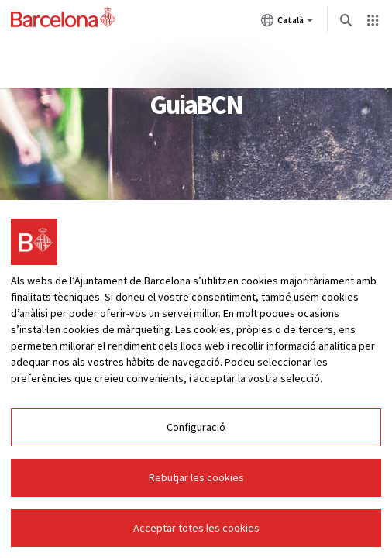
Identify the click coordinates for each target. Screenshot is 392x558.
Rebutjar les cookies (196, 477)
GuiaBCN (196, 105)
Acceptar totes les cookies (196, 528)
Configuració (196, 427)
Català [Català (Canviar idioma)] (287, 23)
